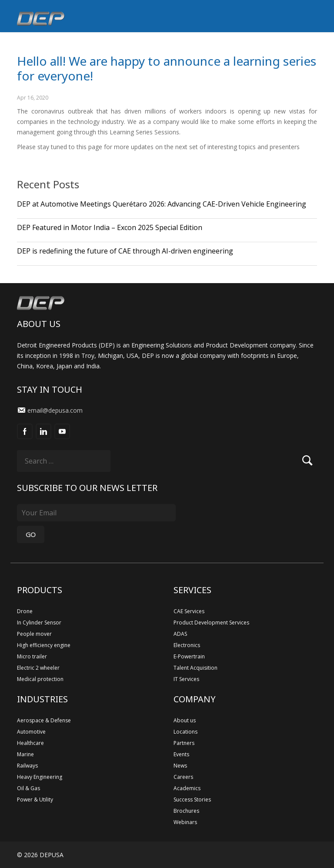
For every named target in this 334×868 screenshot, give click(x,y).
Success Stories (192, 800)
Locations (185, 732)
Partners (184, 743)
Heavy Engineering (40, 777)
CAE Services (189, 611)
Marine (25, 754)
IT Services (186, 679)
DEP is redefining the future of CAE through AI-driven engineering (125, 251)
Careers (183, 777)
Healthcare (30, 743)
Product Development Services (211, 623)
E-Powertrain (189, 656)
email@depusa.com (55, 410)
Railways (27, 766)
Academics (187, 788)
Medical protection (40, 679)
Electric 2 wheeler (38, 668)
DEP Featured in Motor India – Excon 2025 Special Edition (110, 227)
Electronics (187, 645)
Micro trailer (32, 656)
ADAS (180, 634)
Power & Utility (35, 800)
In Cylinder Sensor (39, 623)
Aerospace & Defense (44, 720)
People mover (34, 634)
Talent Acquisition (195, 668)
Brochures (186, 811)
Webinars (185, 822)
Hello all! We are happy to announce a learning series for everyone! (167, 68)
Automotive (31, 732)
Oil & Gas (28, 788)
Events (181, 754)
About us (185, 720)
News (180, 766)
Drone (25, 611)
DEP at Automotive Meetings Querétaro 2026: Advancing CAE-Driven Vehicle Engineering (162, 204)
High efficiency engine (44, 645)
